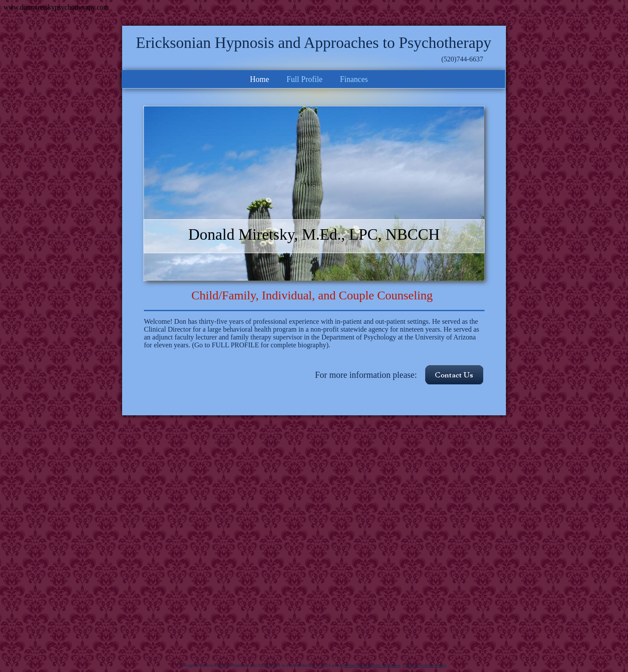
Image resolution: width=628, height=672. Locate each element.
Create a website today (424, 665)
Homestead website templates (372, 665)
